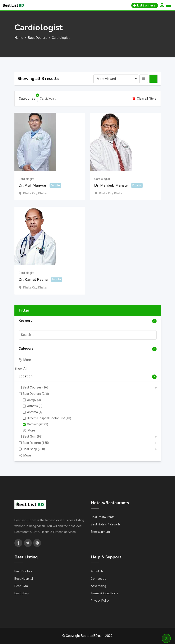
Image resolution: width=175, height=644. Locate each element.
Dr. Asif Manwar (33, 185)
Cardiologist (26, 179)
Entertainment (100, 532)
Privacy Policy (100, 601)
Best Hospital (24, 579)
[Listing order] (116, 79)
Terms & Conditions (104, 593)
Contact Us (98, 579)
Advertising (98, 586)
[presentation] (88, 335)
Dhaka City (30, 193)
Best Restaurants (103, 517)
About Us (97, 571)
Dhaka (42, 193)
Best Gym (21, 586)
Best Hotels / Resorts (106, 524)
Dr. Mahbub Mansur (111, 185)
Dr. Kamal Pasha (33, 280)
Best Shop (22, 593)
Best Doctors (24, 571)
